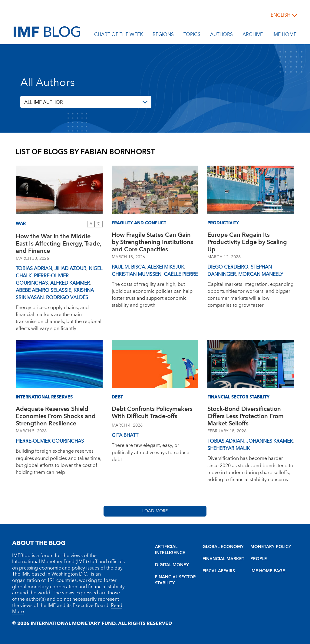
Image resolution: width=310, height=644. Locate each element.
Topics (192, 35)
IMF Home (284, 35)
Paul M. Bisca (128, 267)
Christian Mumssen (137, 274)
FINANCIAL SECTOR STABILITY (175, 580)
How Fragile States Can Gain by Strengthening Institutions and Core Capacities (152, 242)
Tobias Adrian (34, 269)
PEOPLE (259, 559)
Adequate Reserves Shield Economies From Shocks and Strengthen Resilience (56, 416)
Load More (155, 511)
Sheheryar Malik (229, 448)
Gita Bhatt (125, 435)
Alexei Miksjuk (166, 267)
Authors (221, 35)
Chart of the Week (119, 35)
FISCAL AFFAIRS (219, 571)
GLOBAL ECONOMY (223, 547)
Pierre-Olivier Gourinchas (42, 279)
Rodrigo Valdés (67, 298)
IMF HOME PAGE (268, 571)
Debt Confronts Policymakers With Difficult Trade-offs (152, 413)
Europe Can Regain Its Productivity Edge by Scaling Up (247, 242)
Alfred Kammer (70, 283)
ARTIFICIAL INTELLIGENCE (170, 550)
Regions (163, 35)
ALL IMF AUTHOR (44, 102)
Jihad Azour (70, 269)
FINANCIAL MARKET (223, 559)
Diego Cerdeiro (228, 267)
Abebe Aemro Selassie (43, 290)
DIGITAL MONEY (172, 565)
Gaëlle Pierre (181, 274)
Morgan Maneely (261, 274)
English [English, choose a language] (280, 15)
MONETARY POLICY (271, 547)
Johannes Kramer (269, 441)
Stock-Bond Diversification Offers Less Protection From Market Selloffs (246, 416)
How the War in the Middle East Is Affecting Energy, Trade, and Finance (58, 244)
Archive (253, 35)
